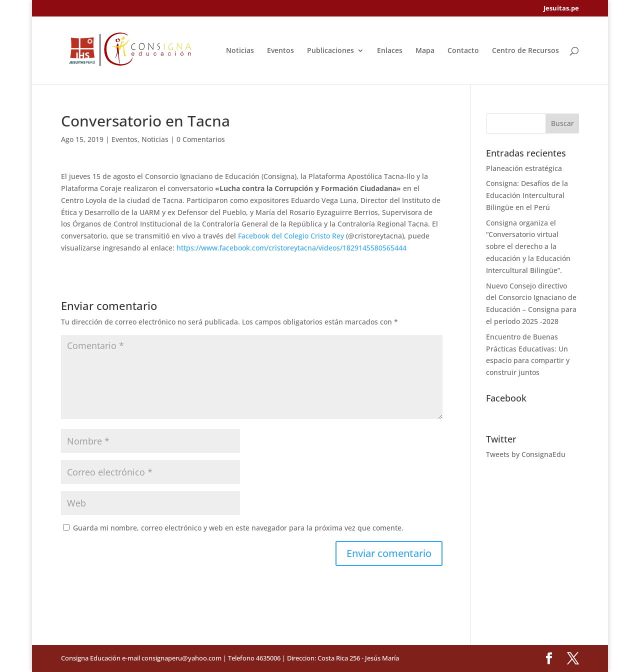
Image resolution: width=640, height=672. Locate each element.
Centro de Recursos (525, 51)
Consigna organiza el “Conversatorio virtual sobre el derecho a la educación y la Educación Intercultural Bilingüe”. (528, 246)
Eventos (280, 51)
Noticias (240, 51)
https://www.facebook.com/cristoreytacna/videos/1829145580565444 (291, 248)
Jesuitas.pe (561, 9)
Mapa (425, 51)
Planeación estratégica (524, 168)
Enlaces (390, 51)
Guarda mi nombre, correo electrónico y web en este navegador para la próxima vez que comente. (238, 528)
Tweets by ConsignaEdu (526, 454)
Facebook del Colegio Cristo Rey (291, 236)
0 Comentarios (201, 139)
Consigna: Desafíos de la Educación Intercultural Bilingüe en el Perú (527, 195)
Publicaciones (330, 51)
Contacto (463, 51)
